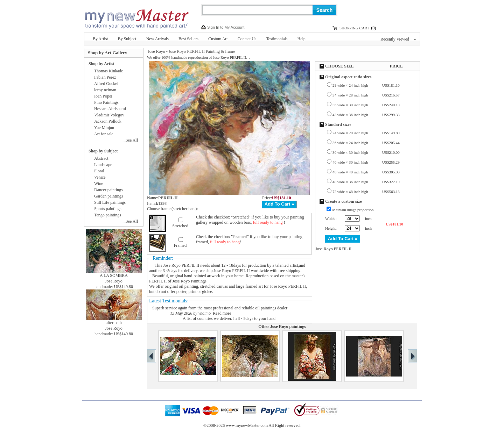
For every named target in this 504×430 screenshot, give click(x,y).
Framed (180, 245)
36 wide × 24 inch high (366, 143)
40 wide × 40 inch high (366, 172)
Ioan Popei (103, 96)
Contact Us (247, 39)
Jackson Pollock (108, 121)
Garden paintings (108, 196)
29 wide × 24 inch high (366, 85)
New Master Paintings (136, 17)
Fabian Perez (105, 77)
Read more (222, 313)
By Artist (100, 39)
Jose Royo (156, 51)
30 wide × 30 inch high (366, 152)
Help (302, 39)
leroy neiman (105, 90)
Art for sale (104, 134)
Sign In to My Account (226, 27)
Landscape (103, 165)
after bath (114, 323)
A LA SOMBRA (114, 275)
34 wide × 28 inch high (366, 95)
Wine (99, 184)
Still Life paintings (110, 202)
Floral (99, 171)
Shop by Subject (103, 151)
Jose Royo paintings (288, 327)
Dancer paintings (108, 190)
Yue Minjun (104, 128)
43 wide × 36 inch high (366, 115)
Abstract (101, 158)
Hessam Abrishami (110, 109)
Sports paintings (108, 209)
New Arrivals (157, 39)
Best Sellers (188, 39)
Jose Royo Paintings (190, 281)
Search (325, 10)
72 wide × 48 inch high (366, 192)
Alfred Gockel (106, 84)
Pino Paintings (106, 102)
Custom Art (218, 39)
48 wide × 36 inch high (366, 182)
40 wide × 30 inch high (366, 162)
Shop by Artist (101, 64)
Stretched (180, 226)
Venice (100, 177)
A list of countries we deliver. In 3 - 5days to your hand (229, 318)
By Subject (127, 39)
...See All (130, 140)
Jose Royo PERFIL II (181, 265)
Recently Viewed (398, 39)
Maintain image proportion (353, 210)
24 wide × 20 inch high (366, 133)
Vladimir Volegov (109, 115)
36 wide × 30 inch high (366, 105)
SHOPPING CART (354, 28)
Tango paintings (108, 215)
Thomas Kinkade (108, 71)
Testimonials (277, 39)
